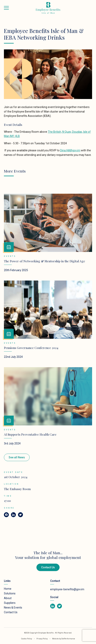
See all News (17, 457)
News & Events (13, 608)
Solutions (10, 593)
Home (8, 589)
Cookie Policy (27, 639)
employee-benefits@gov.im (67, 589)
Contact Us (48, 567)
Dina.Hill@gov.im (70, 150)
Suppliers (10, 603)
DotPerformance (68, 639)
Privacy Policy (42, 639)
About (8, 598)
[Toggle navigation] (6, 8)
